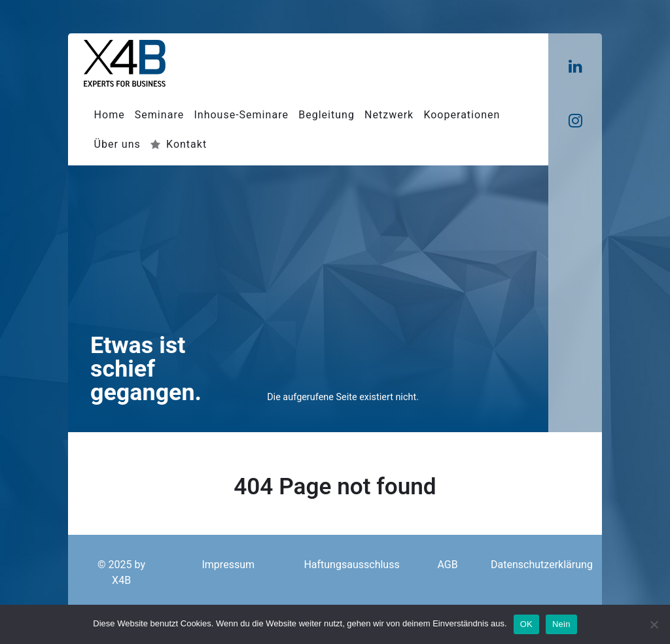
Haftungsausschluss (351, 565)
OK (526, 624)
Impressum (228, 565)
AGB (447, 565)
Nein (561, 624)
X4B (121, 581)
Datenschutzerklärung (542, 565)
